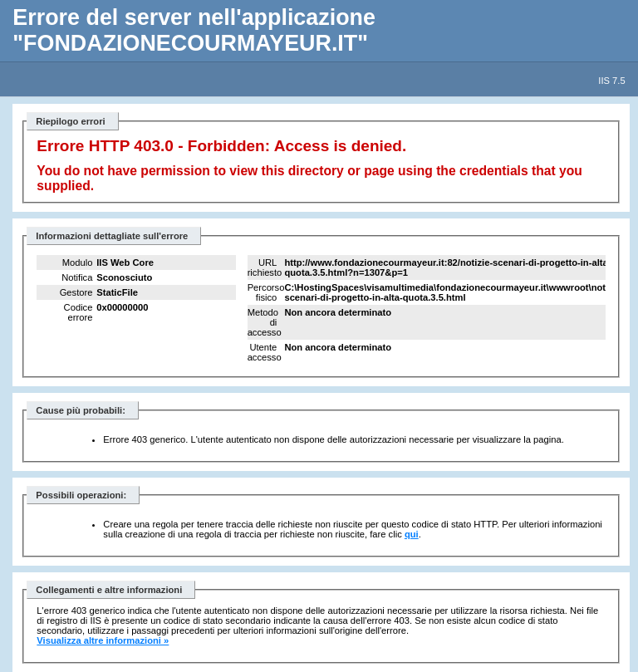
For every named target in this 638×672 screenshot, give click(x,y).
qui (412, 534)
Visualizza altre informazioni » (103, 640)
